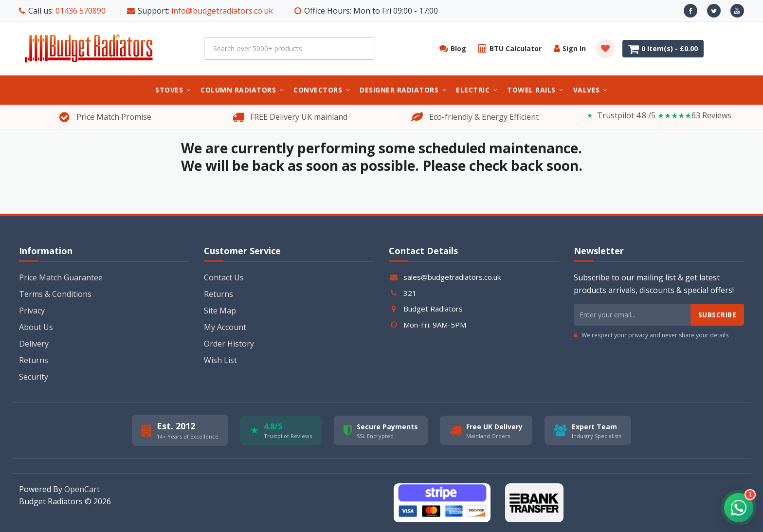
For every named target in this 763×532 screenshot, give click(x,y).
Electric (477, 90)
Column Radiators (242, 90)
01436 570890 (81, 11)
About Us (36, 327)
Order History (229, 344)
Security (34, 377)
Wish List (220, 360)
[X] (714, 11)
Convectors (322, 90)
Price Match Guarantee (61, 277)
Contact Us (224, 277)
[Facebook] (690, 11)
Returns (34, 360)
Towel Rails (535, 90)
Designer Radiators (403, 90)
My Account (225, 327)
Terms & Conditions (55, 294)
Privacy (32, 311)
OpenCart (82, 489)
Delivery (34, 344)
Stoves (173, 90)
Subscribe (718, 315)
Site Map (220, 311)
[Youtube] (737, 11)
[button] (739, 508)
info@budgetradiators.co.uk (222, 11)
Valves (590, 90)
